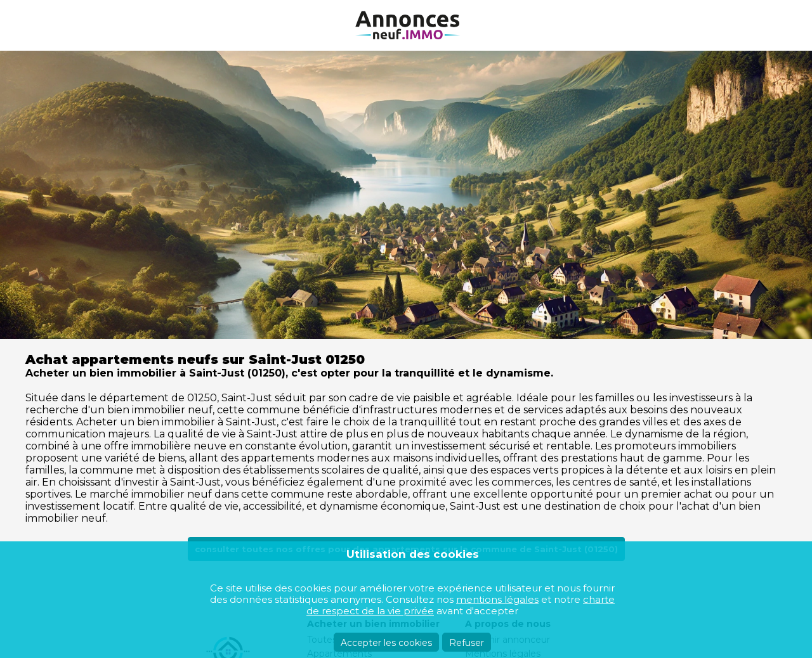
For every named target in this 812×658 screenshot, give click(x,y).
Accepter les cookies (386, 643)
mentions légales (497, 599)
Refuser (467, 643)
